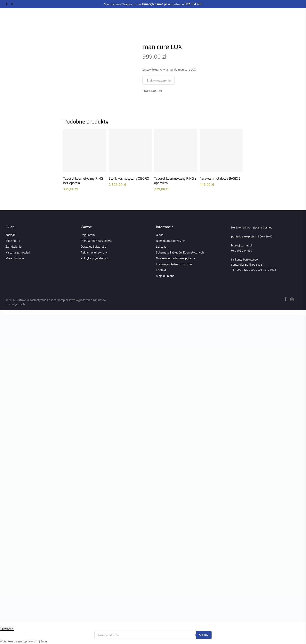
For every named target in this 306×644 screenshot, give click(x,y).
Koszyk (10, 235)
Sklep (88, 28)
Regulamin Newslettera (96, 241)
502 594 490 (244, 250)
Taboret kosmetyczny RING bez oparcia (83, 181)
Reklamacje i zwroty (94, 252)
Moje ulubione (15, 258)
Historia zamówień (18, 252)
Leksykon (162, 246)
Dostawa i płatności (94, 246)
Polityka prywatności (94, 258)
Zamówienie (13, 246)
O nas (160, 235)
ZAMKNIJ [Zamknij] (7, 629)
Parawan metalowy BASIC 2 (220, 178)
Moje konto (13, 241)
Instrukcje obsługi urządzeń (174, 264)
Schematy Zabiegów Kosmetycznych (180, 252)
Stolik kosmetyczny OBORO (129, 178)
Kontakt (161, 270)
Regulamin (88, 235)
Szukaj (204, 635)
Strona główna (72, 28)
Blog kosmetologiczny (170, 241)
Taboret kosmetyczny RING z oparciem (175, 181)
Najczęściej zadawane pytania (175, 258)
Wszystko (102, 28)
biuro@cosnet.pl (242, 245)
